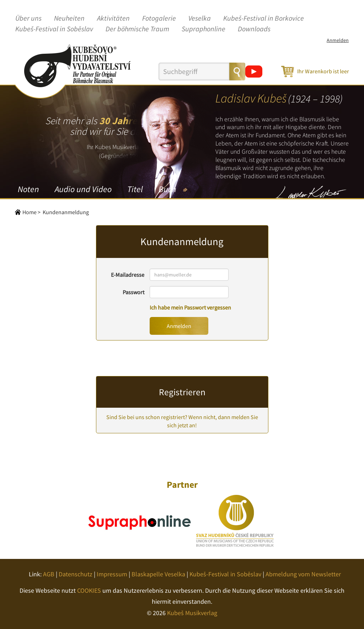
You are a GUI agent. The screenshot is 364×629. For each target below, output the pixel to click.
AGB (49, 574)
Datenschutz (76, 574)
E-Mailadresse (128, 275)
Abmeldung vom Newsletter (303, 574)
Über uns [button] (28, 18)
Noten (28, 189)
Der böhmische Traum (137, 29)
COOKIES (89, 590)
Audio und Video (83, 189)
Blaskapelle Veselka (158, 574)
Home (30, 212)
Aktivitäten (113, 18)
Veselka (200, 18)
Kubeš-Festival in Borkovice (264, 18)
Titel (135, 189)
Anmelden (338, 40)
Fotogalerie (159, 18)
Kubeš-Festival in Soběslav (54, 29)
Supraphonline (204, 29)
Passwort (133, 292)
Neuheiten (69, 18)
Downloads (254, 29)
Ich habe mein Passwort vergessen (190, 307)
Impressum (112, 574)
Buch (167, 189)
